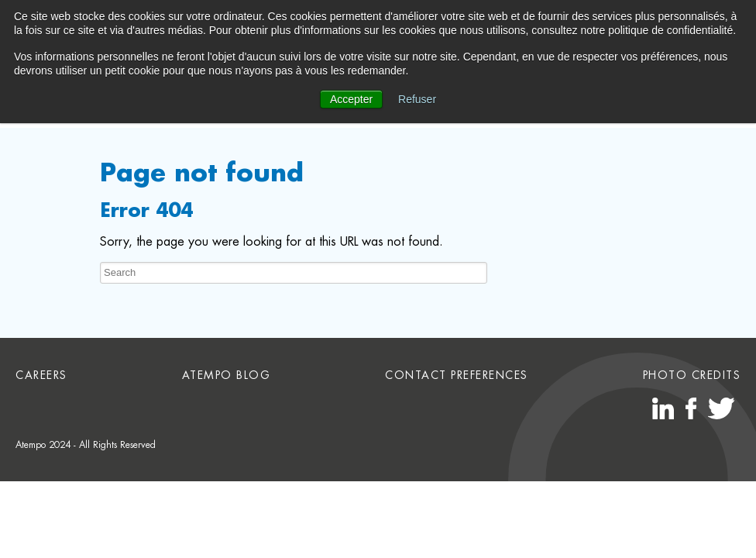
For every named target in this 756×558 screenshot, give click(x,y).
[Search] (294, 273)
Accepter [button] (351, 99)
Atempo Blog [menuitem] (227, 375)
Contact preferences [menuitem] (457, 375)
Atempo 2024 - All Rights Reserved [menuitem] (86, 445)
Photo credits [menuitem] (692, 375)
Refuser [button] (417, 99)
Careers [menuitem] (41, 375)
